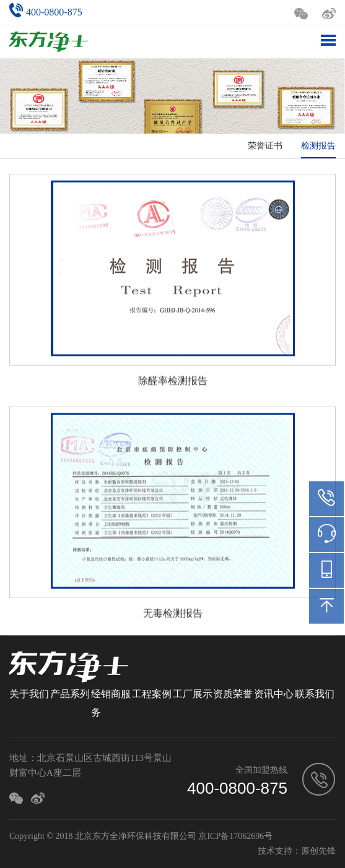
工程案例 (152, 694)
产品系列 (70, 694)
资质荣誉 (233, 694)
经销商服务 (111, 703)
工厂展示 (193, 694)
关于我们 (29, 694)
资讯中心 (274, 694)
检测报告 (318, 146)
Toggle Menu (328, 40)
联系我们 (315, 694)
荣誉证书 (265, 146)
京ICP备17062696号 (235, 836)
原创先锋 (318, 851)
